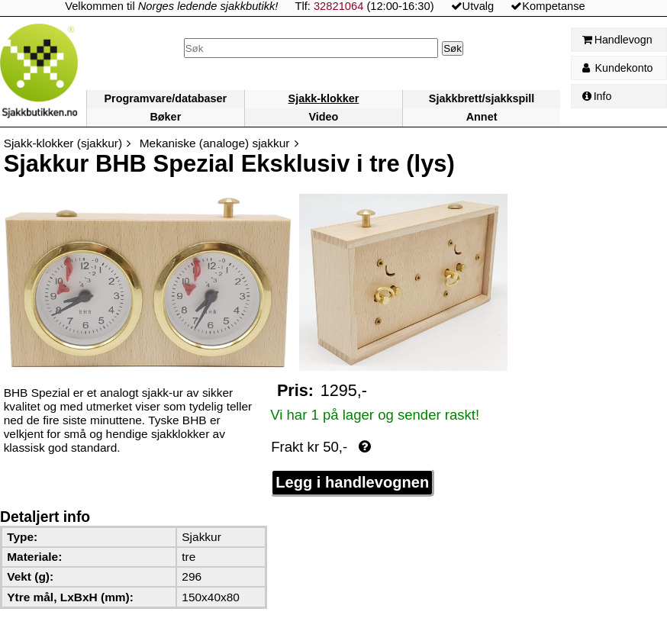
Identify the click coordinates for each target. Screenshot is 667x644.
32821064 (338, 6)
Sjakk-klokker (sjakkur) (63, 143)
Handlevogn (617, 40)
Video (323, 117)
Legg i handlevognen (352, 482)
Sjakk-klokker (324, 98)
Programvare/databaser (165, 98)
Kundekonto (618, 68)
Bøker (165, 117)
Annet (482, 117)
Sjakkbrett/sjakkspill (482, 98)
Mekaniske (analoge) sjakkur (215, 143)
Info (597, 96)
